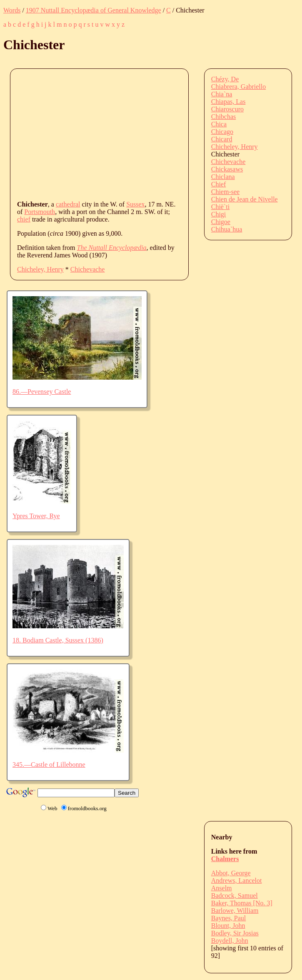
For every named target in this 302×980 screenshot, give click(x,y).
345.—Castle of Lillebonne (49, 765)
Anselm (222, 888)
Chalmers (225, 859)
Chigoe (221, 222)
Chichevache (88, 269)
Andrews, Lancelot (237, 880)
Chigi (219, 214)
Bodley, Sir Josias (235, 933)
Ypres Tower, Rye (36, 516)
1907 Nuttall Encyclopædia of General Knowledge (94, 10)
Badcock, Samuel (235, 896)
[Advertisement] (160, 134)
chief (24, 219)
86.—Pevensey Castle (42, 392)
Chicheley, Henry (40, 269)
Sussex (135, 204)
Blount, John (228, 926)
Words (12, 10)
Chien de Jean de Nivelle (245, 199)
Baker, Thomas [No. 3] (242, 903)
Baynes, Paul (229, 918)
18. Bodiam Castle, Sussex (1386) (58, 640)
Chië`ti (220, 207)
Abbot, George (231, 873)
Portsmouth (40, 212)
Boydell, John (230, 941)
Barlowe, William (235, 911)
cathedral (68, 204)
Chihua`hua (227, 229)
